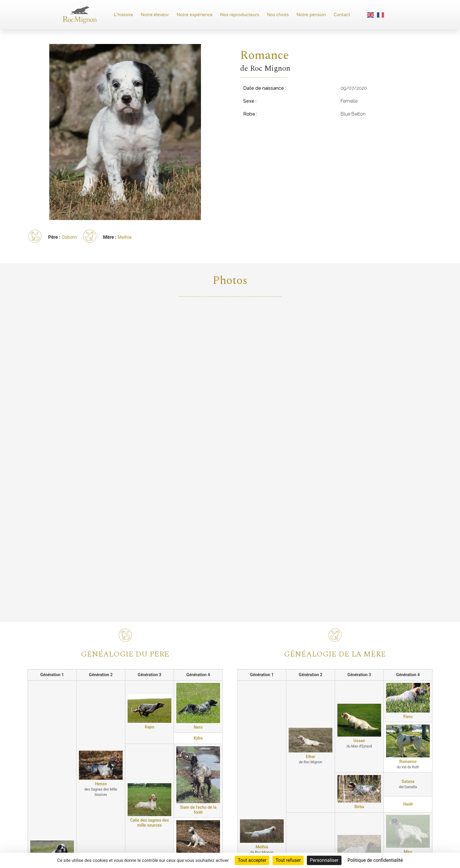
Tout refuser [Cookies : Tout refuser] (288, 860)
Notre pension (311, 15)
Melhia (125, 237)
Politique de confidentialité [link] (375, 860)
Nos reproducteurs (240, 15)
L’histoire (124, 15)
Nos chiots (278, 15)
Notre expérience (195, 15)
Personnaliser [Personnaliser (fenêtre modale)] (324, 860)
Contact (342, 15)
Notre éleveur (155, 15)
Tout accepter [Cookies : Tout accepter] (252, 860)
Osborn (69, 237)
